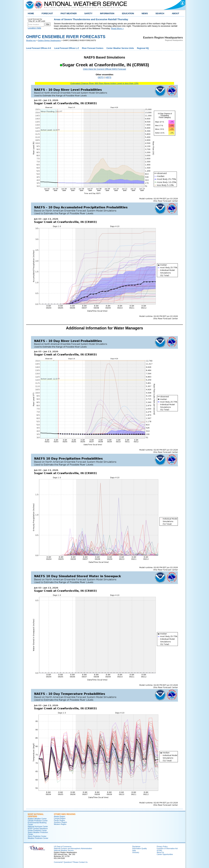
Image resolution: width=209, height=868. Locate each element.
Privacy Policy (162, 846)
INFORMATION (107, 13)
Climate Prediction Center (38, 821)
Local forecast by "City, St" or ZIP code (36, 20)
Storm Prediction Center (37, 836)
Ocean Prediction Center (37, 830)
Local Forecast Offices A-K (39, 48)
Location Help (34, 28)
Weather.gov (31, 40)
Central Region (60, 818)
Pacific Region (59, 820)
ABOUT (175, 13)
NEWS (145, 13)
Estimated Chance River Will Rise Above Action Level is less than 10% (104, 83)
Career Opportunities (165, 854)
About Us (160, 852)
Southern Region (60, 822)
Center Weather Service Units (120, 48)
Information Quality (140, 848)
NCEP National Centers (36, 815)
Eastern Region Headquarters (49, 40)
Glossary (136, 852)
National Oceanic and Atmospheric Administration (73, 848)
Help (134, 850)
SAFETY (88, 13)
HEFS (108, 77)
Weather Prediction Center (38, 838)
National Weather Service (64, 850)
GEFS (101, 77)
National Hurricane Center (38, 826)
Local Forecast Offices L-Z (67, 48)
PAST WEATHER (69, 13)
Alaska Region (60, 816)
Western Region (60, 824)
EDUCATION (128, 13)
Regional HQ (143, 48)
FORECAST (47, 13)
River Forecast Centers (93, 48)
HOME (31, 13)
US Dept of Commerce (63, 846)
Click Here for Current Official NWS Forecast (104, 69)
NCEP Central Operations (38, 828)
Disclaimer (136, 846)
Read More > (117, 28)
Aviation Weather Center (37, 819)
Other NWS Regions (65, 814)
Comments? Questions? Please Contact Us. (71, 862)
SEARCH (160, 13)
